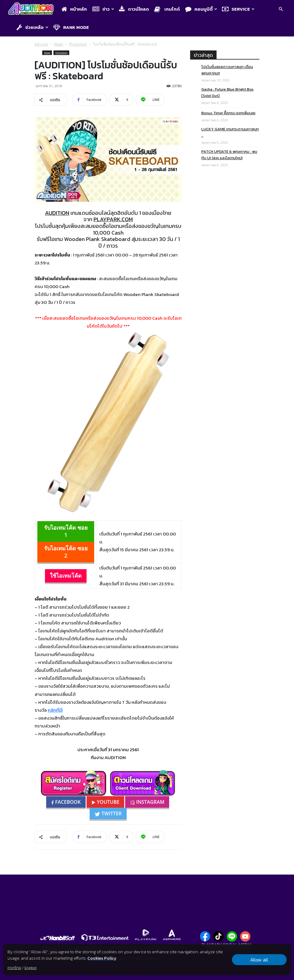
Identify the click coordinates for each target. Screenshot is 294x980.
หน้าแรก (41, 44)
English (31, 968)
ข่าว (103, 9)
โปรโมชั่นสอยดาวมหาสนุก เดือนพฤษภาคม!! (227, 70)
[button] (281, 10)
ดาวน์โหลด (134, 9)
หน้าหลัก (74, 9)
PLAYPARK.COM (113, 219)
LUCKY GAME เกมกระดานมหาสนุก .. (230, 132)
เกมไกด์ (167, 9)
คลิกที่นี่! (55, 710)
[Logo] (32, 9)
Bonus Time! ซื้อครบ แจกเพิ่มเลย (228, 113)
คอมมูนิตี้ (201, 9)
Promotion (78, 44)
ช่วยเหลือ (32, 27)
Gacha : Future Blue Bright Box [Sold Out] (227, 92)
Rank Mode (71, 27)
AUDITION (57, 213)
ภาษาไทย (14, 968)
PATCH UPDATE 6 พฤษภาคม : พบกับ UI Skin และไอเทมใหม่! (229, 155)
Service (238, 9)
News (58, 44)
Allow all (259, 960)
